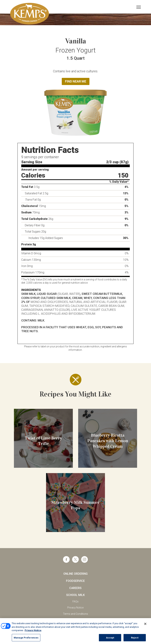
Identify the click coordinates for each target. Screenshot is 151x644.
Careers (75, 588)
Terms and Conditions (75, 614)
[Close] (145, 627)
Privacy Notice (75, 608)
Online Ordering (75, 574)
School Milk (75, 595)
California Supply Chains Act (75, 620)
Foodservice (75, 581)
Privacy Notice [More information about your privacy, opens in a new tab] (33, 634)
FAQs (75, 601)
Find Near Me (76, 81)
